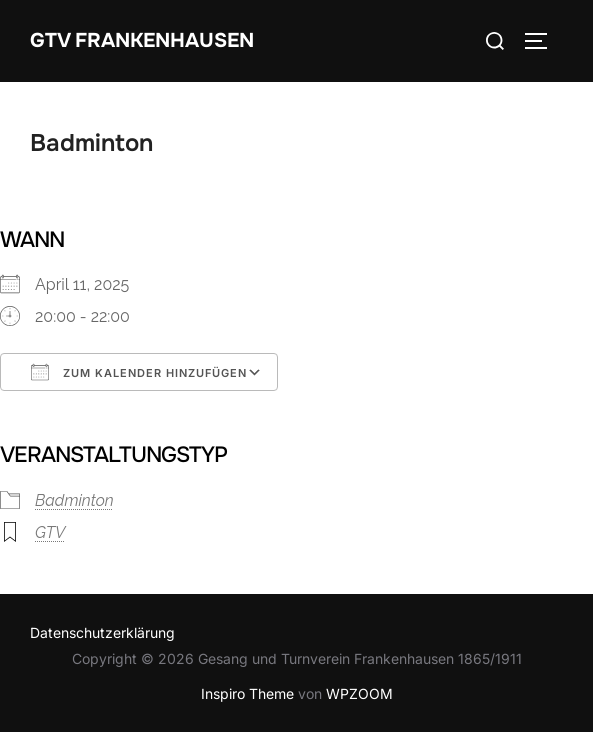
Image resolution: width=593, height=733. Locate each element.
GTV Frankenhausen (142, 40)
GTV (50, 532)
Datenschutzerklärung (102, 632)
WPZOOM (359, 693)
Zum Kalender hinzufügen (139, 372)
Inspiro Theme (247, 693)
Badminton (74, 500)
